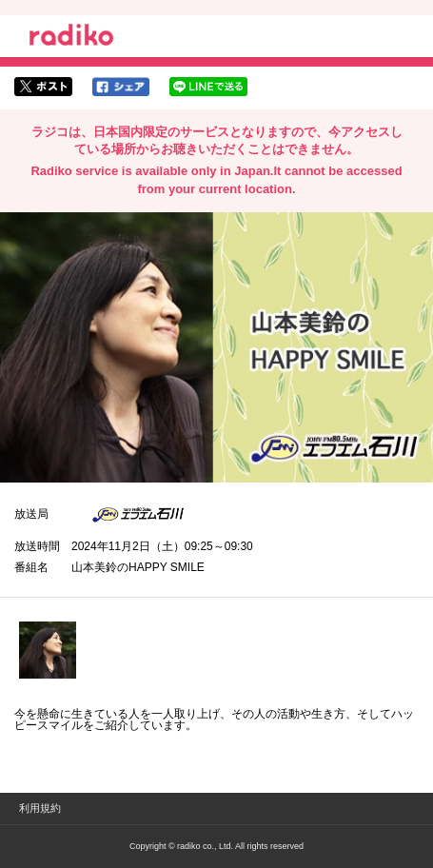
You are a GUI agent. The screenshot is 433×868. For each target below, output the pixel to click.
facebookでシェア (121, 87)
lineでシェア (208, 87)
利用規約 (40, 808)
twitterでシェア (43, 87)
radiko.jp (71, 38)
